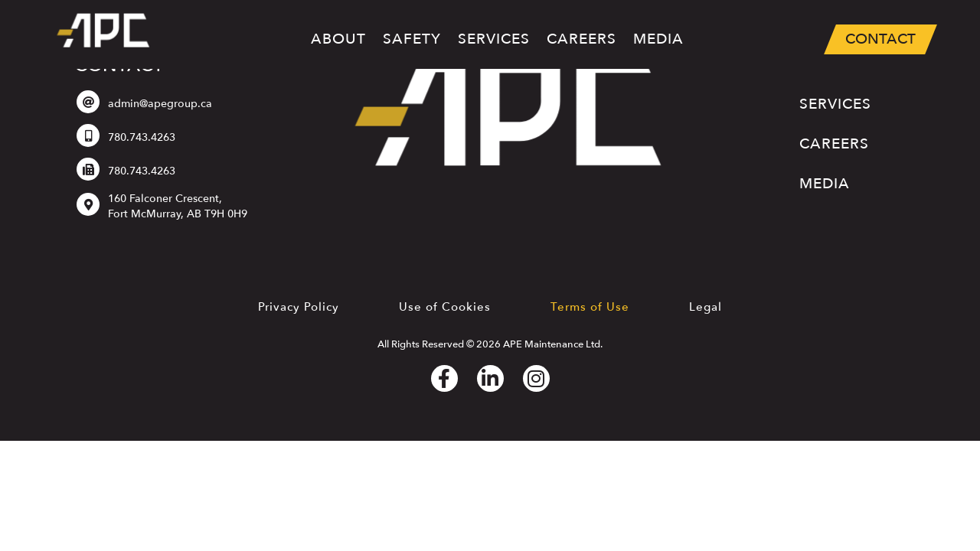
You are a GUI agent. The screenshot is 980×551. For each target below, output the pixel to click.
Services (494, 42)
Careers (581, 39)
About (338, 39)
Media (658, 39)
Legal (706, 307)
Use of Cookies (445, 307)
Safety (412, 39)
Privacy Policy (299, 307)
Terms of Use (590, 307)
